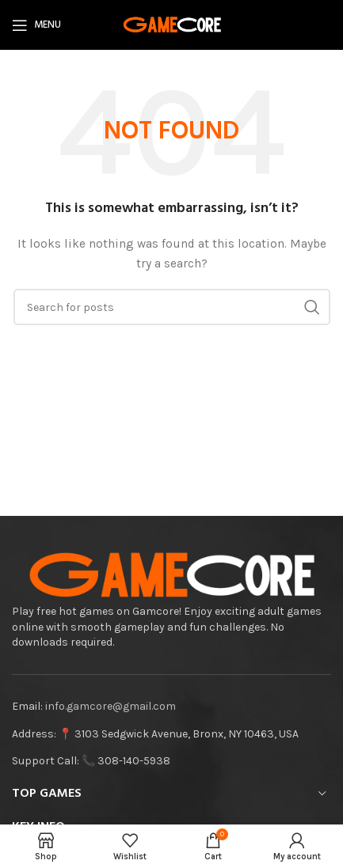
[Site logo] (172, 24)
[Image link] (171, 575)
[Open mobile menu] (36, 25)
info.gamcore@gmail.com (111, 706)
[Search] (172, 307)
